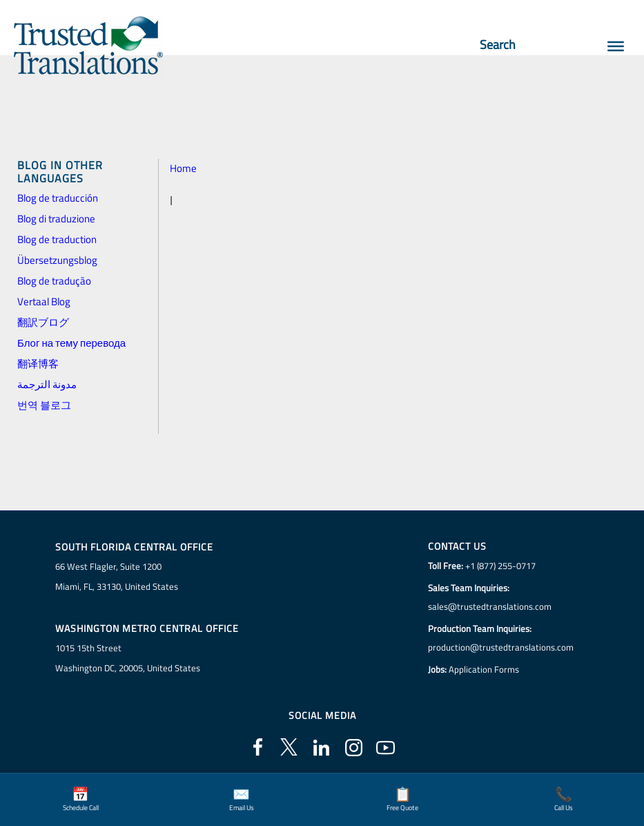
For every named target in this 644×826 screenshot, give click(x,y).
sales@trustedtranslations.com (490, 606)
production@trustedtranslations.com (501, 647)
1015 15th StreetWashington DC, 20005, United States (128, 658)
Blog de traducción (58, 198)
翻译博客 (38, 364)
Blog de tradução (54, 281)
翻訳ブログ (43, 322)
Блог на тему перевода (71, 343)
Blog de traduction (57, 239)
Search (504, 45)
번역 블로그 (44, 405)
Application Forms (484, 669)
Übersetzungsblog (57, 260)
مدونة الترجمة (47, 384)
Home (183, 168)
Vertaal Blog (44, 301)
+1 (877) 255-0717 (500, 566)
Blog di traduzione (56, 219)
